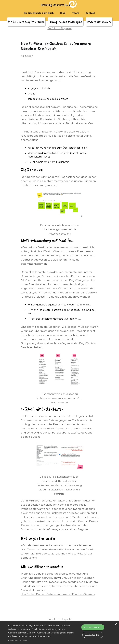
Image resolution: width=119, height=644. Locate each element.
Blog (63, 13)
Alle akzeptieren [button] (93, 627)
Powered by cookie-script (18, 641)
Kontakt (90, 13)
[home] (60, 4)
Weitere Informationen (40, 636)
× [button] (116, 624)
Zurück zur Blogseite (60, 28)
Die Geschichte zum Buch (39, 13)
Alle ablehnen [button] (93, 635)
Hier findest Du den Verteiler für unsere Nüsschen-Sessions (58, 594)
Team (76, 13)
